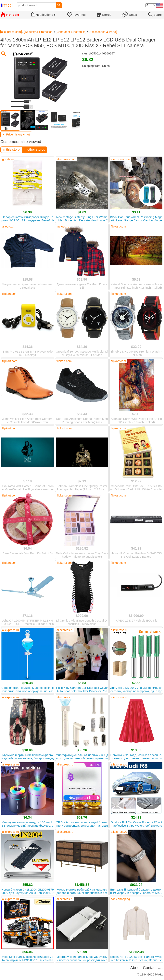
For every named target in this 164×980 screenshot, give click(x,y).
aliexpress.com (66, 159)
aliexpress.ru (11, 630)
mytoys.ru (63, 226)
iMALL (159, 974)
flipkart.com (118, 226)
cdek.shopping (120, 899)
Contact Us (153, 968)
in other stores (34, 150)
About (135, 968)
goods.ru (8, 159)
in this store (11, 150)
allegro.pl (8, 226)
